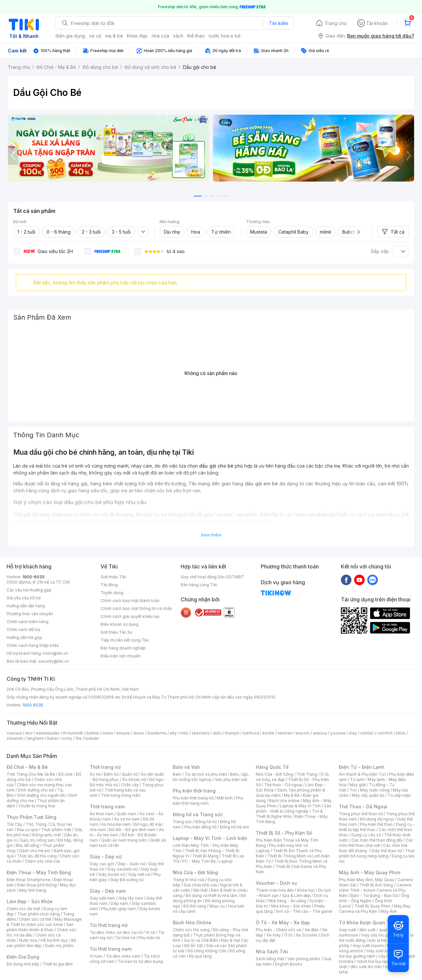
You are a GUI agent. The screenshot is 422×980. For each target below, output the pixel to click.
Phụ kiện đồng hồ (200, 827)
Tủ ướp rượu (399, 795)
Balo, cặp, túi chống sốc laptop (211, 777)
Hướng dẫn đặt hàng (26, 606)
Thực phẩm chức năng (38, 914)
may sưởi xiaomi (368, 946)
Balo (177, 774)
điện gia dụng (70, 36)
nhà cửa (160, 36)
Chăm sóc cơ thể (35, 919)
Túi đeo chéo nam (123, 956)
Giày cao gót (102, 864)
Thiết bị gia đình (58, 964)
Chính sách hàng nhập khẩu (33, 645)
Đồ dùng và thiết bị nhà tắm (211, 895)
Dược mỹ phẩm (59, 946)
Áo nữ (95, 774)
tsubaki (92, 738)
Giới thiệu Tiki (113, 577)
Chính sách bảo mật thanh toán (130, 601)
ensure (123, 733)
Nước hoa (28, 940)
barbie (93, 733)
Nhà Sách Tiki (272, 951)
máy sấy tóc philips (380, 935)
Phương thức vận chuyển (30, 614)
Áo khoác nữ (134, 779)
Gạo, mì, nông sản (37, 840)
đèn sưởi (367, 930)
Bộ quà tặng (200, 956)
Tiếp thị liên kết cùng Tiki (125, 640)
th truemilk (73, 733)
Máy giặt (358, 785)
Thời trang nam (107, 807)
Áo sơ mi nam (127, 819)
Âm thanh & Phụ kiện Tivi (362, 774)
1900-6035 (33, 577)
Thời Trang (307, 774)
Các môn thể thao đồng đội (377, 840)
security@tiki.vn (54, 661)
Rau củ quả (27, 830)
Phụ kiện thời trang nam (208, 801)
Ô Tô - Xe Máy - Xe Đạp (283, 922)
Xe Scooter (307, 935)
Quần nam (126, 814)
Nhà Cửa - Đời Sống (195, 872)
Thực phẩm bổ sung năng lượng (377, 853)
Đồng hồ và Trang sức (198, 814)
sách (178, 36)
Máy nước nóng (375, 790)
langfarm (35, 738)
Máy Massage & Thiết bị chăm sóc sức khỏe (44, 922)
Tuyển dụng (112, 593)
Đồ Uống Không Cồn (207, 951)
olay (353, 733)
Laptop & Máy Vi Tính (300, 806)
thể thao (196, 36)
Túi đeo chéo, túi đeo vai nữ (116, 932)
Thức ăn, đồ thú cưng (37, 856)
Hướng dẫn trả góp (24, 637)
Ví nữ (150, 932)
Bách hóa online (284, 801)
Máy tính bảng (33, 890)
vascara (14, 733)
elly (173, 733)
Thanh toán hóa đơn (275, 890)
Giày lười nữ (139, 874)
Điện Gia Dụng (23, 957)
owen (108, 733)
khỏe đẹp (137, 36)
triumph (232, 733)
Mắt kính (225, 798)
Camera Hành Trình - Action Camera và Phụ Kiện (375, 890)
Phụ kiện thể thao (376, 824)
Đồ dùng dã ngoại (377, 819)
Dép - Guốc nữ (131, 864)
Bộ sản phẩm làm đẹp (41, 943)
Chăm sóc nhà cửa (42, 861)
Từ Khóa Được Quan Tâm (368, 922)
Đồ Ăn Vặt (194, 946)
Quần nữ (130, 774)
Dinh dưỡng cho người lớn (41, 795)
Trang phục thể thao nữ (361, 814)
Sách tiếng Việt (270, 959)
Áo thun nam (102, 814)
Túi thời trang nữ (109, 925)
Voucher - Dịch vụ (276, 883)
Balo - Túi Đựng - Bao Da (374, 895)
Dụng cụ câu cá (366, 835)
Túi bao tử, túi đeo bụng (140, 961)
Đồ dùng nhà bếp (23, 964)
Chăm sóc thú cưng (191, 930)
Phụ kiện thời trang (194, 791)
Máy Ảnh (389, 911)
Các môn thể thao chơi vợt (376, 843)
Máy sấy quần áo (368, 795)
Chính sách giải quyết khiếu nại (130, 616)
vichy (67, 738)
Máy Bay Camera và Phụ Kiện (375, 909)
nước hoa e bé (225, 36)
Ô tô (288, 935)
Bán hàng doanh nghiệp (123, 648)
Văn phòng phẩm (304, 959)
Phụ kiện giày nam (119, 909)
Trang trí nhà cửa (189, 880)
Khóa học (306, 890)
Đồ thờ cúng (195, 906)
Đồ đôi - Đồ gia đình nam (132, 830)
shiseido (15, 738)
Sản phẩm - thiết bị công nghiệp (294, 808)
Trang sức (182, 822)
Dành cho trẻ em (35, 851)
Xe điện (312, 930)
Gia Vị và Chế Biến (201, 940)
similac (367, 733)
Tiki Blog (109, 585)
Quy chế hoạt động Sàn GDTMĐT (212, 577)
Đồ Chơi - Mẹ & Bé (27, 767)
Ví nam (96, 956)
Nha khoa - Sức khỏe (291, 906)
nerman (285, 733)
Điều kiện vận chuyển (121, 656)
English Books (289, 964)
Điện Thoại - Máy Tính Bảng (39, 872)
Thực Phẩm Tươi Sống (31, 817)
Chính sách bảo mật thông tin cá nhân (136, 608)
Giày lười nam (102, 898)
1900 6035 (33, 705)
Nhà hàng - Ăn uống (287, 901)
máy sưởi (347, 930)
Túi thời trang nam (111, 949)
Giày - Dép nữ (106, 857)
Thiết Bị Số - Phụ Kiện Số (284, 833)
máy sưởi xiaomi (382, 951)
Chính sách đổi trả (23, 630)
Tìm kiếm (279, 23)
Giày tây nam (131, 898)
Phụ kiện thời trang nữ (193, 798)
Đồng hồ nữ (206, 822)
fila (78, 738)
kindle (268, 733)
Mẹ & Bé (292, 795)
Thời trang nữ (105, 767)
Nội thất (200, 890)
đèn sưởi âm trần (366, 967)
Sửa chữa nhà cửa (200, 885)
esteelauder (48, 733)
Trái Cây (15, 824)
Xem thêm (211, 535)
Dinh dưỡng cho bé (36, 790)
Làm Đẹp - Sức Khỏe (30, 901)
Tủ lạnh (357, 779)
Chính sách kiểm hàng (28, 622)
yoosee (338, 733)
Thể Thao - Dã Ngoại (363, 807)
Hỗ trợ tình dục (54, 940)
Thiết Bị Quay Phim (373, 906)
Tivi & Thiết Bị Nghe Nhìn (289, 814)
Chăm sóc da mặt (23, 909)
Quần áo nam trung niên (124, 840)
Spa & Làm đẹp (296, 895)
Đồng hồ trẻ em (234, 827)
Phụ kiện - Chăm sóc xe (279, 930)
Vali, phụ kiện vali (231, 779)
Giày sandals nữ (122, 869)
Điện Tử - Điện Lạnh (362, 767)
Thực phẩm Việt (56, 830)
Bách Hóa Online (192, 922)
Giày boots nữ (112, 874)
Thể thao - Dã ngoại (283, 785)
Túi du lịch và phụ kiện (206, 774)
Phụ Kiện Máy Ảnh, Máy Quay (367, 880)
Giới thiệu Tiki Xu (116, 632)
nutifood (251, 733)
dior (29, 733)
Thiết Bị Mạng (205, 856)
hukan (53, 738)
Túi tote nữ (125, 938)
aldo (217, 733)
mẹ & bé (114, 36)
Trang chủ (335, 23)
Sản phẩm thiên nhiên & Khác (40, 927)
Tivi (353, 790)
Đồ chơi (65, 774)
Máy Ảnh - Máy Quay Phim (370, 872)
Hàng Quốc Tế (272, 767)
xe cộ (95, 36)
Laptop (226, 861)
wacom (302, 733)
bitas (401, 733)
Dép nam (120, 903)
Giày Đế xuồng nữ (127, 880)
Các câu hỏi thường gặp (29, 590)
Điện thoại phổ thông (37, 885)
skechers (201, 733)
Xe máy (274, 935)
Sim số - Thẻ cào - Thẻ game (304, 911)
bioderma (157, 733)
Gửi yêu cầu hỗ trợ (24, 598)
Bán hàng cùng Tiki (199, 585)
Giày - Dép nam (108, 891)
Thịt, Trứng (36, 824)
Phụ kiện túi (149, 938)
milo (184, 733)
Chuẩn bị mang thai (37, 806)
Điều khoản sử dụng (120, 624)
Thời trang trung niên (121, 795)
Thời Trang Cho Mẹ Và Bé (31, 774)
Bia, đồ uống (28, 845)
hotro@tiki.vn (56, 653)
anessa (320, 733)
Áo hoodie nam (116, 824)
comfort (385, 733)
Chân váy (130, 785)
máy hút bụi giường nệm (374, 953)
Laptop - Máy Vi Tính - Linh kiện (210, 838)
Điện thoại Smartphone (29, 880)
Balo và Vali (186, 767)
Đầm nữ (111, 774)
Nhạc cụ (217, 906)
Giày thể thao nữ (387, 851)
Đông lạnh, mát (47, 835)
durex (139, 733)
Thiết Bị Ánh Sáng (376, 885)
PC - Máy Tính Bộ (199, 861)
